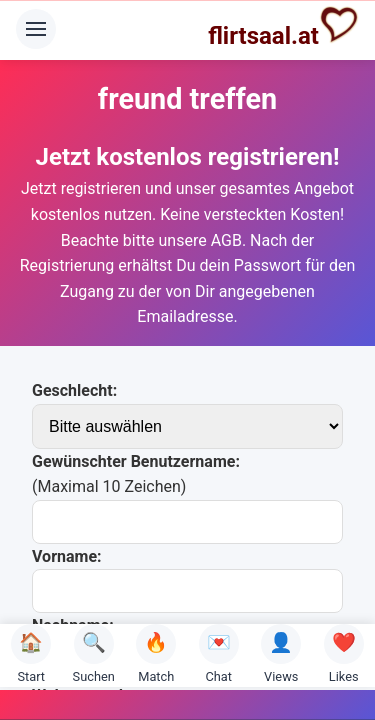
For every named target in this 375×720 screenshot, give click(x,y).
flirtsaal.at (283, 27)
